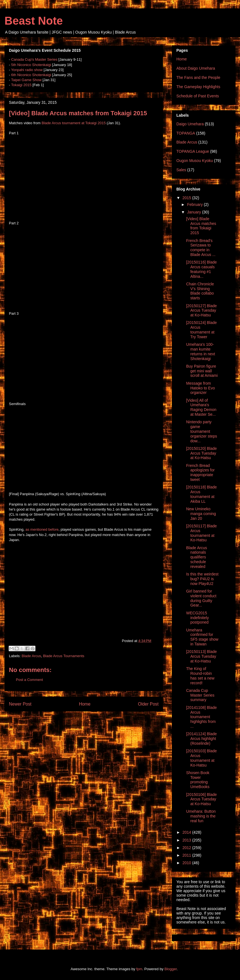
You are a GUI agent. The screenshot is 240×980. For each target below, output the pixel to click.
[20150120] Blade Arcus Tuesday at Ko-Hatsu (201, 453)
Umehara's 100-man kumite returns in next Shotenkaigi (201, 351)
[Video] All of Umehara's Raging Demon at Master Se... (201, 407)
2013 (187, 840)
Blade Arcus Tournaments (64, 656)
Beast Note (34, 21)
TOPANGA (186, 133)
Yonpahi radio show (27, 70)
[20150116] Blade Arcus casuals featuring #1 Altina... (201, 269)
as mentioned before (42, 529)
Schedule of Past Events (198, 96)
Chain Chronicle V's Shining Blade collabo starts (200, 291)
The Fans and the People (198, 77)
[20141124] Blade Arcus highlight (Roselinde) (201, 739)
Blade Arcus (31, 656)
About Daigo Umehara (196, 68)
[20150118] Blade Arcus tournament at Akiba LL (201, 494)
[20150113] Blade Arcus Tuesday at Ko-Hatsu (201, 656)
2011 (187, 855)
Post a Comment (29, 680)
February (195, 205)
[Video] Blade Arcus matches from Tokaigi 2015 (201, 226)
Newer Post (20, 704)
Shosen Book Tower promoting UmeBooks (198, 780)
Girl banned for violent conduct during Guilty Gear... (201, 598)
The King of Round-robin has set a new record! (200, 676)
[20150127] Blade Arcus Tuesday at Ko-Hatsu (201, 311)
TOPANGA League (193, 151)
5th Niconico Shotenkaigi (31, 65)
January (195, 212)
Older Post (148, 704)
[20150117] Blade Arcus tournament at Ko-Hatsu (201, 533)
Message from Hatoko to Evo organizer (201, 388)
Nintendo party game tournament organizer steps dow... (202, 431)
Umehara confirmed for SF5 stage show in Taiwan (202, 637)
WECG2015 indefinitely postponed (197, 618)
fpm (139, 969)
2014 (187, 832)
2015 (187, 198)
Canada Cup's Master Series (34, 59)
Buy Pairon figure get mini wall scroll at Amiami (202, 371)
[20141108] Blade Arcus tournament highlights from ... (201, 717)
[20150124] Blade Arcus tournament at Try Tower (201, 330)
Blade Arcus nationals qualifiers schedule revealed (197, 557)
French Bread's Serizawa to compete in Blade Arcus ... (201, 248)
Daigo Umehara (190, 124)
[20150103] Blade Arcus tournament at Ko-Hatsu (201, 758)
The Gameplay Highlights (198, 87)
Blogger (171, 969)
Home (85, 704)
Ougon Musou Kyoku (195, 161)
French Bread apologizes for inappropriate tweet (200, 473)
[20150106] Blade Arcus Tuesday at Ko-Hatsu (201, 799)
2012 (187, 848)
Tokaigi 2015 (21, 85)
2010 (187, 863)
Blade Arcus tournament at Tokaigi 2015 (74, 123)
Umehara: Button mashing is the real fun (201, 816)
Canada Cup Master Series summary (200, 695)
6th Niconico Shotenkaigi (31, 75)
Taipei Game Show (26, 80)
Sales (181, 170)
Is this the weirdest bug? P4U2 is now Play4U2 (202, 579)
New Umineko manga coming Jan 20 (201, 514)
